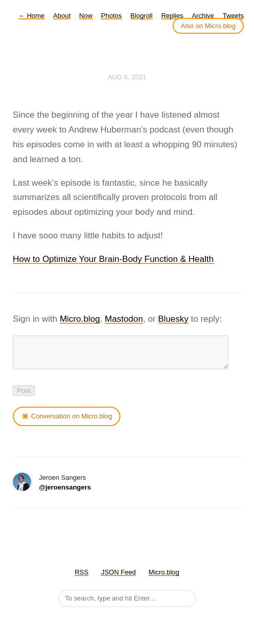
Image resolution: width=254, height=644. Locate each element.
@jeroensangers (65, 493)
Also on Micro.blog (208, 26)
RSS (82, 578)
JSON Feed (118, 578)
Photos (111, 16)
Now (86, 16)
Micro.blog (80, 319)
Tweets (233, 16)
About (62, 16)
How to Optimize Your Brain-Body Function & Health (113, 259)
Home (31, 16)
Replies (172, 16)
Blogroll (142, 16)
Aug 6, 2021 (127, 77)
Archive (203, 16)
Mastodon (124, 319)
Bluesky (174, 319)
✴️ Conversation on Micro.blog (67, 422)
